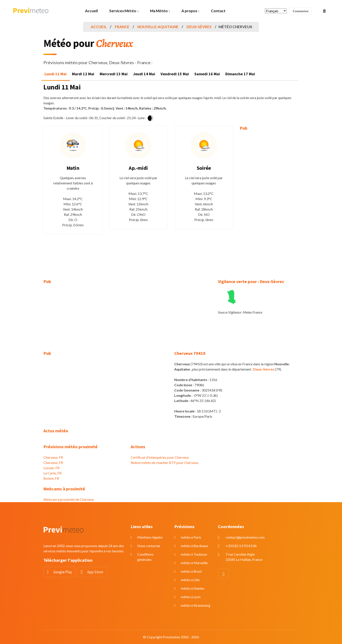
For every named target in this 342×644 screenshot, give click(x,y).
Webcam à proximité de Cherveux (69, 499)
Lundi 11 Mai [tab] (56, 74)
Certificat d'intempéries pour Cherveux (160, 457)
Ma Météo (159, 11)
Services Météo (123, 11)
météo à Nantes (193, 588)
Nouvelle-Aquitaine (158, 27)
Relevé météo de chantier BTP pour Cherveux (164, 463)
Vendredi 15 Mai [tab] (175, 74)
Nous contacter (149, 546)
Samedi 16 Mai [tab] (207, 74)
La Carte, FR (52, 473)
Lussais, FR (51, 468)
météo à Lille (190, 580)
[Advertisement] (269, 202)
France (122, 27)
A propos (189, 11)
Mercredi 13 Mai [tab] (114, 74)
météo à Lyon (191, 597)
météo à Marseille (194, 563)
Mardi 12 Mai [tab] (83, 74)
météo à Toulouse (194, 554)
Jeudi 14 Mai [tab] (144, 74)
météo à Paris (191, 537)
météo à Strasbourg (196, 605)
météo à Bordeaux (194, 546)
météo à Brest (191, 571)
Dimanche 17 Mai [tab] (240, 74)
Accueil (91, 11)
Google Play (63, 572)
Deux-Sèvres (199, 27)
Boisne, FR (51, 478)
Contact (218, 11)
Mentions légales (150, 537)
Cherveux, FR (53, 457)
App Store (95, 572)
